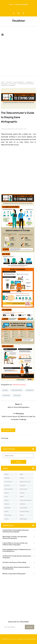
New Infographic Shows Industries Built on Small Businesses (16, 568)
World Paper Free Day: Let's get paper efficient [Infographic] (15, 537)
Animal (6, 474)
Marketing (7, 508)
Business (5, 390)
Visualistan (20, 639)
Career (22, 478)
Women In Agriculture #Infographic (14, 574)
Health (22, 497)
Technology (17, 395)
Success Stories (24, 511)
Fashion (7, 493)
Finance (22, 493)
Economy (7, 485)
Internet (7, 504)
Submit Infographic (21, 4)
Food (6, 497)
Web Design (23, 519)
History (7, 500)
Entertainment (9, 489)
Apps (21, 474)
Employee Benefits (17, 390)
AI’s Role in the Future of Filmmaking (14, 562)
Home (11, 4)
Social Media (23, 508)
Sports (6, 511)
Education (23, 485)
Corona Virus (8, 482)
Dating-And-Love (25, 482)
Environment (23, 489)
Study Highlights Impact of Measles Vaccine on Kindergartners (17, 550)
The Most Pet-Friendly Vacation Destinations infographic (17, 557)
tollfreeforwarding (19, 385)
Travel (22, 515)
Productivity (6, 395)
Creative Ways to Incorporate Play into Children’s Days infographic (15, 544)
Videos (6, 519)
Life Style (22, 504)
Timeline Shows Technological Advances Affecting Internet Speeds (16, 531)
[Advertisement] (18, 57)
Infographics (30, 390)
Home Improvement (26, 500)
